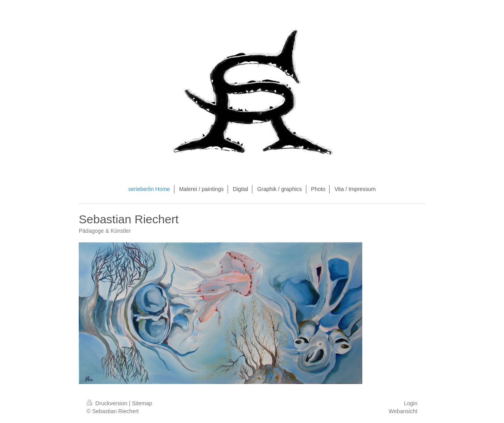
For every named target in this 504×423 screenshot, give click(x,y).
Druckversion (108, 403)
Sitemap (142, 403)
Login (411, 403)
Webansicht (403, 411)
